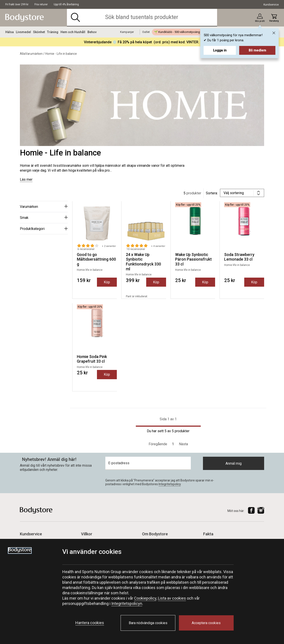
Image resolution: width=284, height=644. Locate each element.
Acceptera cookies (206, 623)
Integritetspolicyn (127, 603)
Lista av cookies (172, 598)
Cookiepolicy (145, 598)
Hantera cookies (90, 623)
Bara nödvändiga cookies (148, 623)
